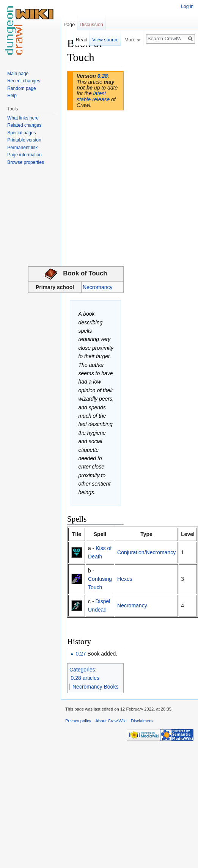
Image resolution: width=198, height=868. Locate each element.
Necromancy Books (95, 687)
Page (69, 24)
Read (82, 40)
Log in (187, 6)
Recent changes (24, 81)
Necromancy (98, 287)
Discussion (91, 24)
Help (12, 96)
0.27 (81, 654)
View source (105, 40)
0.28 (103, 76)
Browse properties (26, 162)
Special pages (21, 133)
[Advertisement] (162, 150)
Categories (82, 670)
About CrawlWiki (111, 721)
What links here (23, 118)
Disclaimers (142, 721)
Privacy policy (78, 721)
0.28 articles (85, 678)
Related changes (24, 125)
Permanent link (22, 148)
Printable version (24, 140)
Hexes (125, 579)
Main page (18, 74)
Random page (21, 88)
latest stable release (93, 96)
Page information (24, 155)
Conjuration (131, 552)
